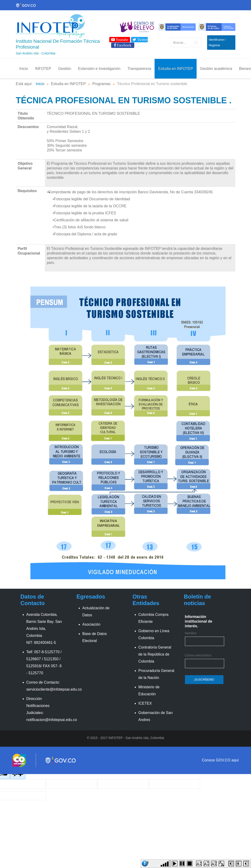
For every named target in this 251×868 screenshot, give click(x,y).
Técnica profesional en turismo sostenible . (124, 100)
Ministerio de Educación (149, 690)
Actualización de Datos (96, 612)
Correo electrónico (198, 655)
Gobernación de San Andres (156, 716)
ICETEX (145, 703)
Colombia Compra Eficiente (154, 618)
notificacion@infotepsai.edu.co (52, 720)
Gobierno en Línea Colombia (154, 634)
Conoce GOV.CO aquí (220, 760)
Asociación (91, 624)
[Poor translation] (18, 774)
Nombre (191, 633)
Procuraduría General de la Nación (156, 674)
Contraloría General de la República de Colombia (155, 654)
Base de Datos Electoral (95, 637)
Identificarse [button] (216, 40)
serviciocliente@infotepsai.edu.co (54, 689)
